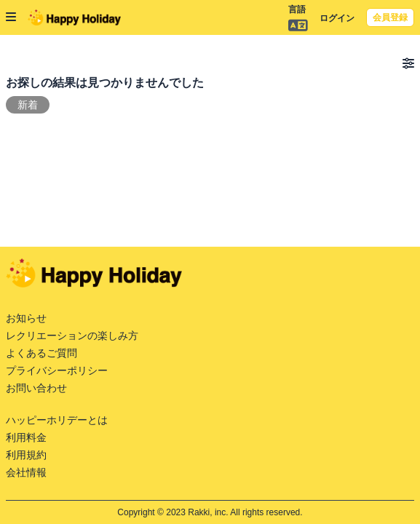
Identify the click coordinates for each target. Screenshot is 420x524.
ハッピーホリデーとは (57, 420)
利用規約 (26, 455)
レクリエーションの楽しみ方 (72, 336)
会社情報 (26, 472)
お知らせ (26, 318)
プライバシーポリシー (57, 370)
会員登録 (390, 17)
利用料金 (26, 437)
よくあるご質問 (41, 353)
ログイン (337, 18)
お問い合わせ (36, 388)
